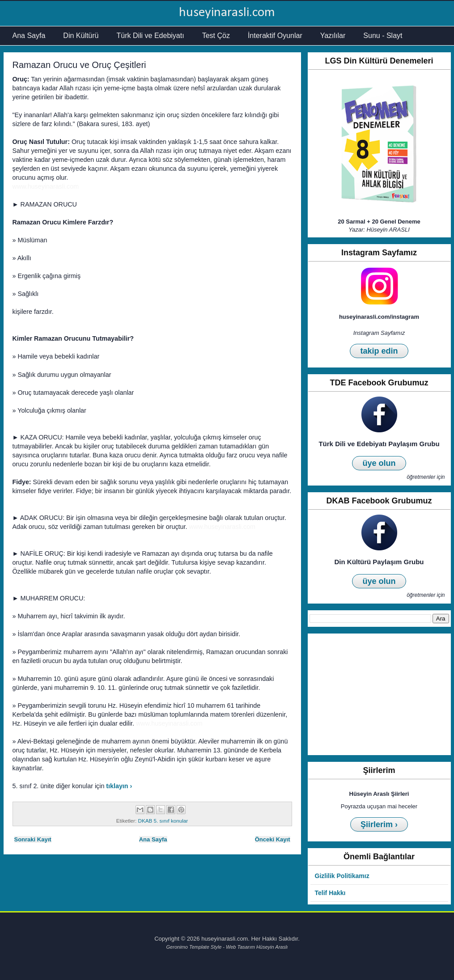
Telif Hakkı (330, 893)
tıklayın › (119, 786)
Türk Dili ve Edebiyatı (150, 36)
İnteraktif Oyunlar (275, 36)
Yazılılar (333, 36)
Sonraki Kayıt (33, 839)
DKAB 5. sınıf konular (163, 821)
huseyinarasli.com (227, 13)
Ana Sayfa (29, 36)
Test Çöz (216, 36)
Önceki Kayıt (273, 839)
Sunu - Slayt (383, 36)
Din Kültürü (81, 36)
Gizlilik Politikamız (342, 876)
